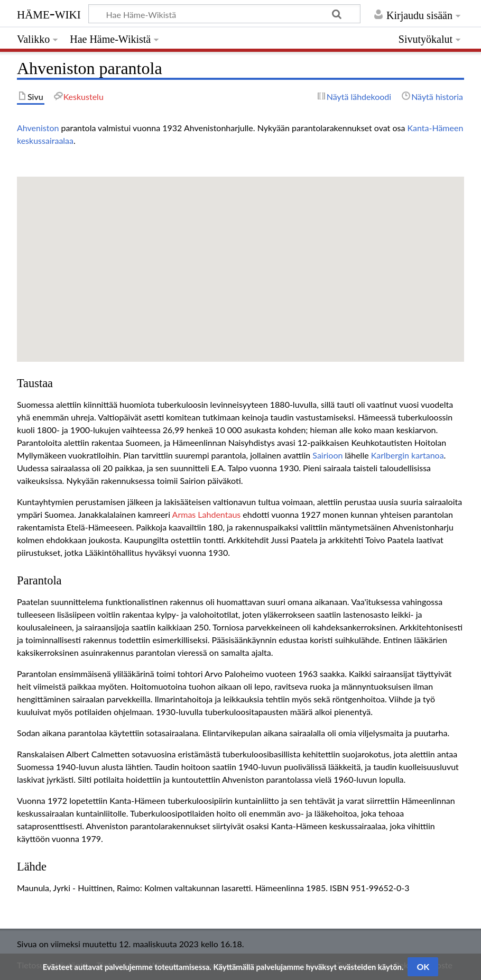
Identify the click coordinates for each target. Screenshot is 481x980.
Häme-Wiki (49, 13)
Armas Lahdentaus (207, 514)
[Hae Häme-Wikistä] (224, 14)
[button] (240, 259)
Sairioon (327, 455)
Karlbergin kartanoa (408, 455)
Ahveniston (38, 128)
